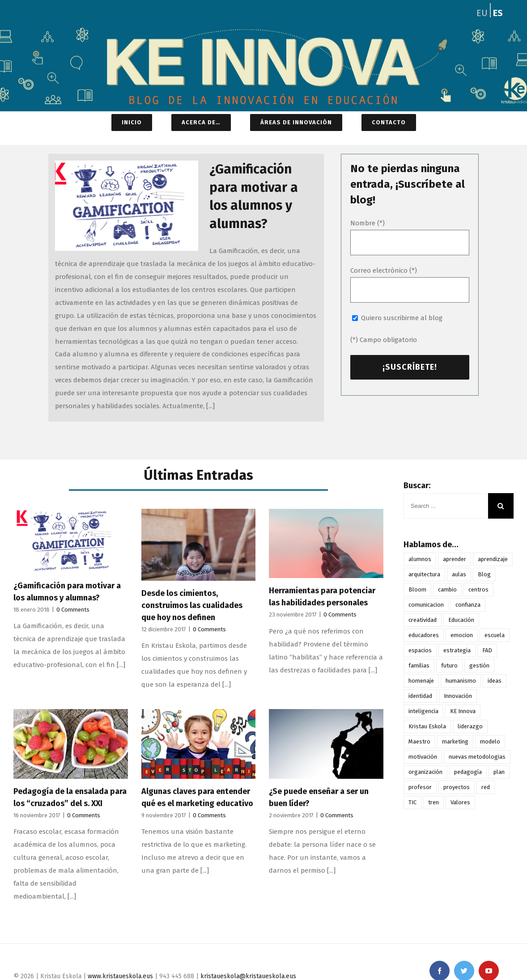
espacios (420, 650)
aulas (459, 574)
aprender (455, 559)
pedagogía (468, 772)
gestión (479, 665)
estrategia (457, 650)
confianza (468, 605)
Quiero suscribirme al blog (402, 318)
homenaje (421, 681)
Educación (461, 620)
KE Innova (463, 711)
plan (499, 772)
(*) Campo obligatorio (384, 340)
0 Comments (73, 610)
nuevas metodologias (477, 757)
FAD (487, 650)
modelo (490, 741)
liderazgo (470, 726)
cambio (447, 589)
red (486, 787)
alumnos (420, 559)
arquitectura (424, 574)
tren (433, 802)
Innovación (458, 696)
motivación (423, 757)
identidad (420, 696)
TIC (412, 802)
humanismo (461, 681)
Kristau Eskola (427, 726)
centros (478, 589)
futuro (449, 665)
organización (425, 772)
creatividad (423, 620)
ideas (495, 681)
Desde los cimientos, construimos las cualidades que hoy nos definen (192, 605)
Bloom (417, 589)
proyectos (457, 787)
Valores (460, 802)
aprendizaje (493, 559)
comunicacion (426, 605)
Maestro (419, 741)
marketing (455, 741)
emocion (462, 635)
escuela (495, 635)
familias (419, 665)
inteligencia (423, 711)
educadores (424, 635)
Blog (484, 574)
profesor (420, 787)
